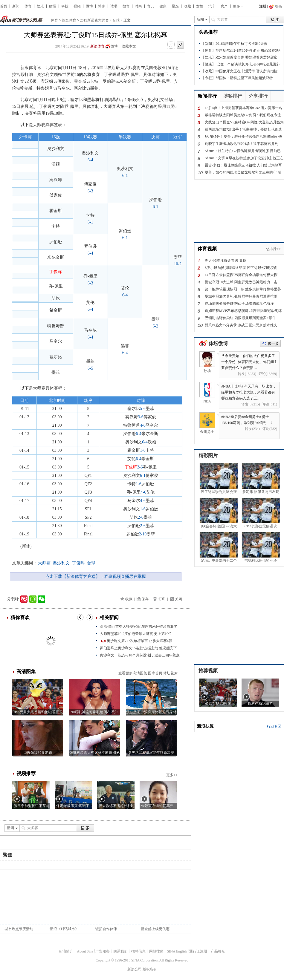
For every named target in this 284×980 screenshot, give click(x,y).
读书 (114, 6)
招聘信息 (138, 951)
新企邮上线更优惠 (155, 929)
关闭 (178, 599)
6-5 (90, 368)
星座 (175, 6)
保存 (145, 599)
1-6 (143, 450)
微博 (89, 6)
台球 (116, 20)
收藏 (187, 6)
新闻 (16, 6)
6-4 (90, 160)
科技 (65, 6)
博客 (102, 6)
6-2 (156, 326)
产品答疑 (218, 951)
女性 (200, 6)
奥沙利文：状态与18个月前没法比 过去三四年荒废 (140, 655)
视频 (77, 6)
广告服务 (103, 951)
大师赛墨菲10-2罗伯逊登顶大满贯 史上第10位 (136, 634)
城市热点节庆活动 (19, 929)
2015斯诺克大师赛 (94, 20)
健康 (163, 6)
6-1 (125, 176)
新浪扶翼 (205, 726)
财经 (53, 6)
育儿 (151, 6)
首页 (4, 6)
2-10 (143, 534)
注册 (263, 6)
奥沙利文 (61, 563)
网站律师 (156, 951)
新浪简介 (66, 951)
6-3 (90, 191)
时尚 (138, 6)
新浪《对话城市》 (64, 929)
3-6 (141, 417)
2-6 (141, 517)
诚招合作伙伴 (106, 929)
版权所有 (150, 969)
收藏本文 (129, 46)
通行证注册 (198, 951)
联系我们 (120, 951)
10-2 (178, 264)
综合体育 (69, 20)
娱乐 (40, 6)
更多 (236, 6)
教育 (126, 6)
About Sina (85, 951)
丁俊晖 (78, 563)
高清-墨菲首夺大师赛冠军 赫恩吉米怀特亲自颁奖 (139, 627)
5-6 (143, 409)
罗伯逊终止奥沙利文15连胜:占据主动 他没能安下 (138, 648)
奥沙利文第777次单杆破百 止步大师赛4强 (139, 641)
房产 (224, 6)
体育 (28, 6)
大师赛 (44, 563)
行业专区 (274, 726)
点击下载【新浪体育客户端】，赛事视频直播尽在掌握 (96, 576)
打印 (162, 599)
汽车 (212, 6)
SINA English (177, 951)
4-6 (143, 425)
